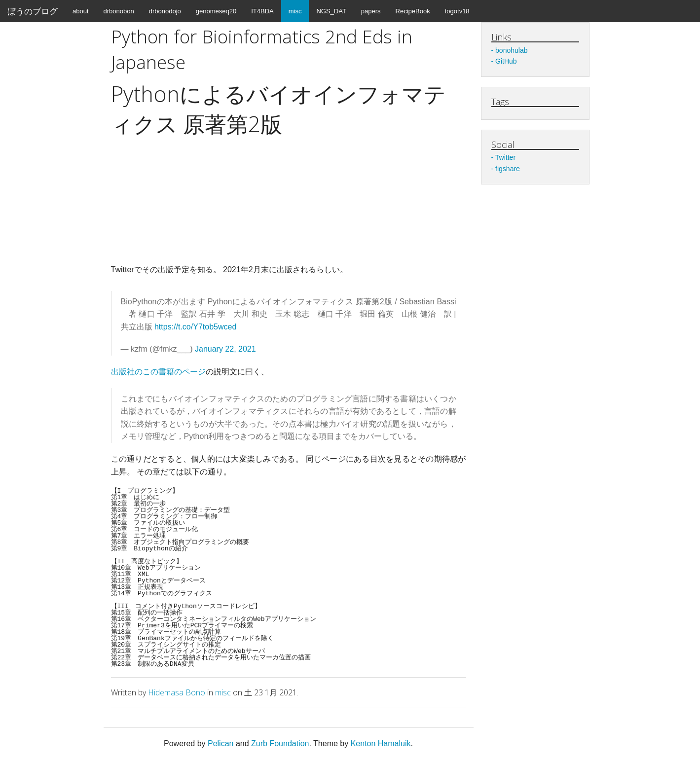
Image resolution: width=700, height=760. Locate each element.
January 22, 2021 (225, 349)
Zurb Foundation (280, 743)
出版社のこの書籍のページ (158, 372)
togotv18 (457, 11)
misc (295, 11)
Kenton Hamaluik (381, 743)
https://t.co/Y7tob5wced (195, 327)
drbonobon (119, 11)
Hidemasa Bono (177, 692)
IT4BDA (262, 11)
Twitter (505, 157)
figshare (508, 169)
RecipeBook (413, 11)
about (81, 11)
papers (371, 11)
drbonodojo (165, 11)
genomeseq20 (216, 11)
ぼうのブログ (33, 11)
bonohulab (511, 50)
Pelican (221, 743)
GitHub (506, 61)
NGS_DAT (331, 11)
